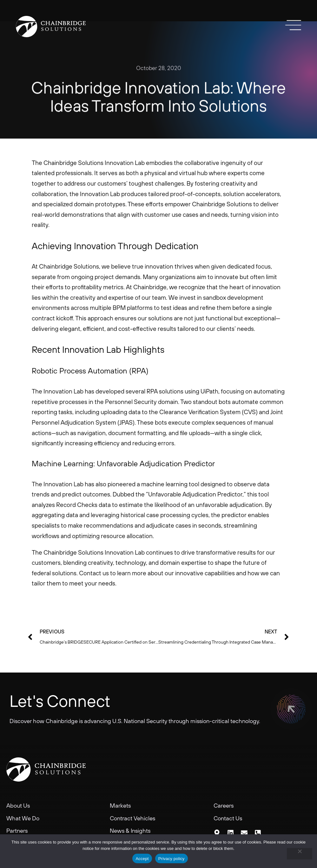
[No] (300, 854)
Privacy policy (172, 859)
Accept (142, 859)
